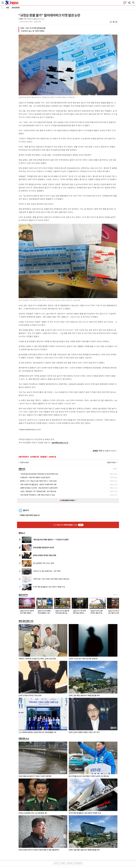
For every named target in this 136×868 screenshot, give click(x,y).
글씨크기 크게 (116, 22)
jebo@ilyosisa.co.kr (60, 443)
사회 (7, 8)
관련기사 (22, 469)
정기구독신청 (78, 863)
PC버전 (63, 863)
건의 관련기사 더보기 (68, 500)
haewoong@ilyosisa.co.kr (30, 429)
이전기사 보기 (24, 463)
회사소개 (70, 863)
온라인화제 (16, 8)
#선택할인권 (35, 457)
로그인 (56, 863)
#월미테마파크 (24, 457)
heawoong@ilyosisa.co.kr (36, 19)
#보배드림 (52, 457)
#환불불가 (44, 457)
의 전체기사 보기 (104, 451)
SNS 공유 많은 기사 (26, 621)
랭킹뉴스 (22, 533)
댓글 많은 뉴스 (24, 738)
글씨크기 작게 (111, 22)
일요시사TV (23, 595)
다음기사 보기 (112, 463)
